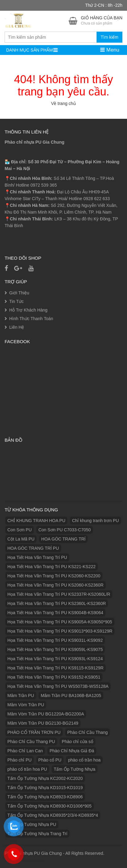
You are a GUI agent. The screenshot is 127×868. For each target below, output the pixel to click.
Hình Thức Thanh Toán (31, 319)
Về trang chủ (63, 103)
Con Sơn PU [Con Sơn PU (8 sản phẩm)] (20, 530)
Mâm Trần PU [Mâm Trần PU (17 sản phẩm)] (21, 696)
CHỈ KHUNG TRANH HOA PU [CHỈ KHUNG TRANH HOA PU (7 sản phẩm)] (36, 521)
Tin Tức (16, 301)
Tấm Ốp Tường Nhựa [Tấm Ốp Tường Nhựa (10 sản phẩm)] (75, 769)
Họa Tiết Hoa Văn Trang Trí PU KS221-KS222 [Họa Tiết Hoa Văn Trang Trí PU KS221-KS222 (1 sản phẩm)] (52, 567)
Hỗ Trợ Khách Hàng (28, 310)
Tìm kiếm (109, 37)
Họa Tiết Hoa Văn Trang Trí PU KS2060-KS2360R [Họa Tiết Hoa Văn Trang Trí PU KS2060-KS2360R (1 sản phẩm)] (56, 585)
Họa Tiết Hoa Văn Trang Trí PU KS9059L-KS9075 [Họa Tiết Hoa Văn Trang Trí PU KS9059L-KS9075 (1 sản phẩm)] (55, 649)
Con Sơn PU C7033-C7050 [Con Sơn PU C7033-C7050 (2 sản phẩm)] (65, 530)
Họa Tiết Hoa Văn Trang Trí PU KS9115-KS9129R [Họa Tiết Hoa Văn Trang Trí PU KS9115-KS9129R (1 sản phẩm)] (56, 668)
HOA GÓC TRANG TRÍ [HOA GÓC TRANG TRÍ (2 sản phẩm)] (63, 539)
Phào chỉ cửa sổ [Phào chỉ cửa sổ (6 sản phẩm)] (77, 742)
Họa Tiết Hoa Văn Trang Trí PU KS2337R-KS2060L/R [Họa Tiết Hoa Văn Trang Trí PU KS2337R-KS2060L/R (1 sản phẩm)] (59, 594)
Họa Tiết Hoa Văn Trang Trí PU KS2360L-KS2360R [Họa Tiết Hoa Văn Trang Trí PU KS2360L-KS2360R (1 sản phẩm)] (57, 603)
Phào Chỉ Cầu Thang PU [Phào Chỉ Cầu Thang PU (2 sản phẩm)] (31, 742)
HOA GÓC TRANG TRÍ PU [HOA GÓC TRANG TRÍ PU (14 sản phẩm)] (33, 548)
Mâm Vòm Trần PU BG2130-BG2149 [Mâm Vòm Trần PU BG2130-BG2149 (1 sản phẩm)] (43, 723)
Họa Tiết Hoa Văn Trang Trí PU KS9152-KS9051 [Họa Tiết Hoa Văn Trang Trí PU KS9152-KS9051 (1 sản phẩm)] (54, 677)
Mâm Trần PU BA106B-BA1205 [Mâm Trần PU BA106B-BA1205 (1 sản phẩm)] (71, 696)
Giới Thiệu (19, 293)
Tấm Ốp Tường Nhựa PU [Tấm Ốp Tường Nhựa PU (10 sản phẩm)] (32, 824)
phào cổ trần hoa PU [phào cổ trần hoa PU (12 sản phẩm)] (27, 769)
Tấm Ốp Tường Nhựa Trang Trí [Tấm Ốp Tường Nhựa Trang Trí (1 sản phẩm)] (37, 834)
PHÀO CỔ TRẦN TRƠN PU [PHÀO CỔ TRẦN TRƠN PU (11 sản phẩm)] (34, 732)
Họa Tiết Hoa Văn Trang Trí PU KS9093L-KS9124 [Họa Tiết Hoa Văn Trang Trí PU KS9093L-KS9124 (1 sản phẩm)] (55, 659)
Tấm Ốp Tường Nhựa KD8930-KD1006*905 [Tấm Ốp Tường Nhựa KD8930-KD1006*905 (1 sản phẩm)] (50, 806)
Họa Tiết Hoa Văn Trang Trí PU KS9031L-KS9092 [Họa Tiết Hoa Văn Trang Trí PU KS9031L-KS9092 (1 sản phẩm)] (55, 640)
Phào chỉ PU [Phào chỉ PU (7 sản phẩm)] (20, 760)
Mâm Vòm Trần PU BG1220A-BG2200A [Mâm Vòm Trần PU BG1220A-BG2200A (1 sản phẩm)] (46, 714)
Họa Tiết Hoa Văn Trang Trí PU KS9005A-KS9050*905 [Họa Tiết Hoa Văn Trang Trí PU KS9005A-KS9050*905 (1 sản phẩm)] (60, 622)
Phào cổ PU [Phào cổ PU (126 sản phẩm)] (50, 760)
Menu (110, 50)
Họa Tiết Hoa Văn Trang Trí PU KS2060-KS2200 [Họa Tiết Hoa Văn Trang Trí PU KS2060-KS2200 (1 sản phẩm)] (54, 576)
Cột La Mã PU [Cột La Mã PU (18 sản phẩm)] (21, 539)
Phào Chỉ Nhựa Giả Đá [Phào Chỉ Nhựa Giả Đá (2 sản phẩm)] (72, 751)
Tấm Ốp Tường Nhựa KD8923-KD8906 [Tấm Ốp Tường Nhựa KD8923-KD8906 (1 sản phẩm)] (45, 797)
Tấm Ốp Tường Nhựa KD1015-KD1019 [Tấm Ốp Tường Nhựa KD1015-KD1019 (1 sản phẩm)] (45, 788)
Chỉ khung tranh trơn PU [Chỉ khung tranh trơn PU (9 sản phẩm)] (95, 521)
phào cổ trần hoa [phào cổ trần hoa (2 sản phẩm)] (84, 760)
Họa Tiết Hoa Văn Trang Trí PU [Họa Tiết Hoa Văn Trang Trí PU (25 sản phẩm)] (37, 557)
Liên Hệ (17, 327)
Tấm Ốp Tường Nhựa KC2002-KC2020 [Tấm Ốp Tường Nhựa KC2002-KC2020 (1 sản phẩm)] (45, 778)
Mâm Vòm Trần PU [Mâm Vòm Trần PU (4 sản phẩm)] (26, 705)
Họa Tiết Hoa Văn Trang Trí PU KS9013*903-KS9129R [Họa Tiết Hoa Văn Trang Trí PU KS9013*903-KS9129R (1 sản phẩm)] (60, 631)
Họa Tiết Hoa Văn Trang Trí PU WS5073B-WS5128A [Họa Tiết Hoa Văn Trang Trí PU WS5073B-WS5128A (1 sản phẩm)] (58, 686)
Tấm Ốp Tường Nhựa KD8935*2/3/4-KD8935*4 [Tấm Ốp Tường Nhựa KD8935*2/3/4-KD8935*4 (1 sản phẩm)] (53, 815)
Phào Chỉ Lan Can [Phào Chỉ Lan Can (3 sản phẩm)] (25, 751)
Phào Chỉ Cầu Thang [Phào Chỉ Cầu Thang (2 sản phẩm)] (88, 732)
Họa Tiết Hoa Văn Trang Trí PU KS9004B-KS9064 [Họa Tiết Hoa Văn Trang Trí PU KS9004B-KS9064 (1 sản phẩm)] (55, 613)
